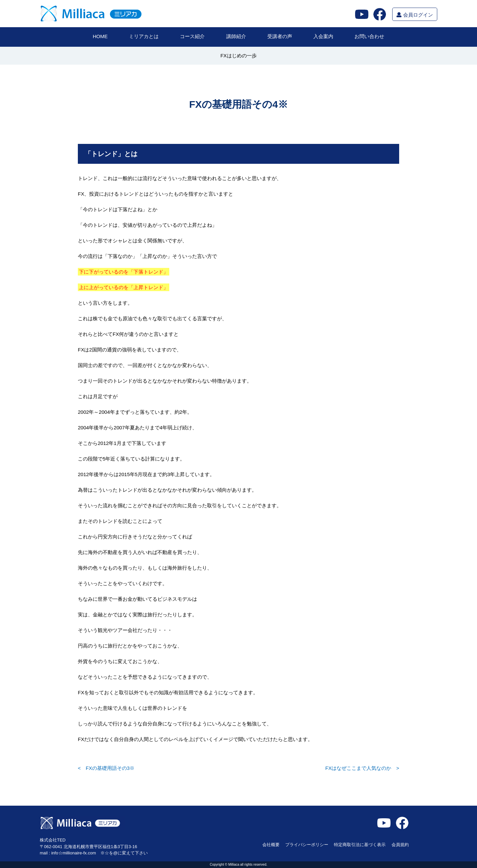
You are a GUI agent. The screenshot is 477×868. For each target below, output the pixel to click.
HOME (100, 36)
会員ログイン (415, 15)
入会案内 (323, 36)
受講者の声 (280, 36)
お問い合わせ (369, 36)
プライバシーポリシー (307, 845)
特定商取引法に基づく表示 (360, 845)
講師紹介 (236, 36)
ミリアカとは (144, 36)
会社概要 (271, 845)
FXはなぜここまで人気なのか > (362, 768)
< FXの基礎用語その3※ (106, 768)
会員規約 (400, 845)
